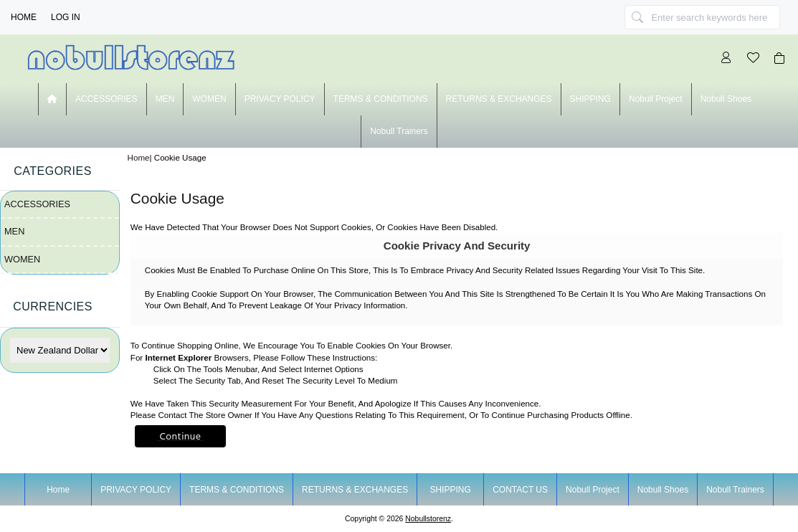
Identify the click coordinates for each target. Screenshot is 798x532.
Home (24, 17)
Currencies (53, 307)
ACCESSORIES (106, 99)
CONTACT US (520, 490)
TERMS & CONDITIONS (381, 99)
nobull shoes (726, 99)
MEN (165, 99)
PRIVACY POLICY (280, 99)
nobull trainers (399, 131)
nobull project (656, 99)
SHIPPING (590, 99)
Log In (66, 17)
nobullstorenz (428, 519)
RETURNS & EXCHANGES (499, 99)
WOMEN (209, 99)
